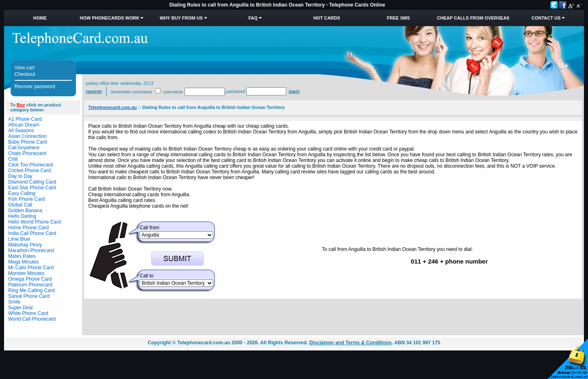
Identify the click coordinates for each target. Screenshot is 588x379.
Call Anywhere (24, 148)
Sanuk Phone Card (29, 296)
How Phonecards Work (109, 18)
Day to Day (20, 176)
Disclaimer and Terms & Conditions (350, 343)
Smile (14, 302)
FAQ (253, 18)
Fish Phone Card (27, 199)
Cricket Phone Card (30, 171)
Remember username (131, 92)
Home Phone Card (28, 228)
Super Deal (20, 308)
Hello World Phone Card (35, 222)
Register (94, 91)
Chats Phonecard (27, 153)
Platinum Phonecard (30, 285)
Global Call (20, 205)
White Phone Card (28, 313)
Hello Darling (22, 216)
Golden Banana (25, 211)
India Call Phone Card (32, 233)
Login (294, 91)
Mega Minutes (23, 262)
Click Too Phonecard (31, 165)
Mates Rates (22, 256)
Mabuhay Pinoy (25, 245)
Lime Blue (19, 239)
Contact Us (546, 18)
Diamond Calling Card (32, 182)
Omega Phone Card (30, 279)
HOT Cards (326, 18)
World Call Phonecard (32, 319)
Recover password (35, 86)
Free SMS (399, 18)
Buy (21, 105)
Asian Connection (27, 136)
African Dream (24, 125)
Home (40, 18)
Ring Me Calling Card (31, 290)
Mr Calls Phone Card (31, 268)
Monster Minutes (26, 273)
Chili (13, 159)
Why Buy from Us (181, 18)
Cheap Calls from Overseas (473, 18)
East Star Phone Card (32, 188)
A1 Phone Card (25, 119)
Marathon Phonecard (31, 250)
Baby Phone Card (28, 142)
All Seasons (21, 131)
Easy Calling (22, 193)
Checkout (25, 74)
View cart (25, 68)
